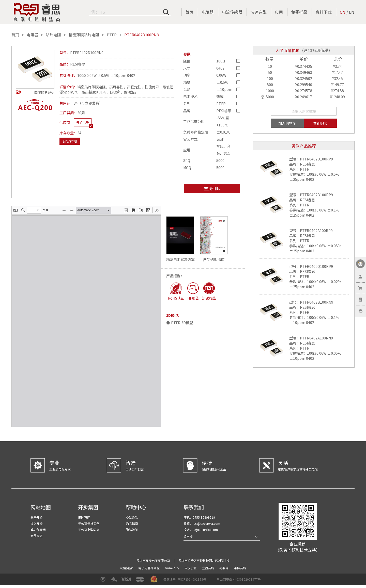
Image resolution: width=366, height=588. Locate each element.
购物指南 (132, 523)
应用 (279, 12)
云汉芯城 (191, 568)
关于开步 (37, 517)
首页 (189, 12)
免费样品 (299, 12)
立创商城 (208, 568)
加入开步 (37, 523)
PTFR (112, 35)
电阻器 (208, 12)
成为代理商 (38, 529)
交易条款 (132, 517)
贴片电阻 (53, 35)
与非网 (224, 568)
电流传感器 (232, 12)
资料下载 (324, 12)
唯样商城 (240, 568)
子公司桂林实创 (89, 523)
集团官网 (84, 517)
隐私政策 (132, 529)
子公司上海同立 (89, 529)
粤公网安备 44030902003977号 (239, 579)
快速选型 (258, 12)
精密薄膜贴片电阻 (84, 35)
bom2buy (172, 568)
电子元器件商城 (149, 568)
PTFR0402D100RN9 (142, 35)
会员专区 (37, 536)
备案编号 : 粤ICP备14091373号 (185, 579)
